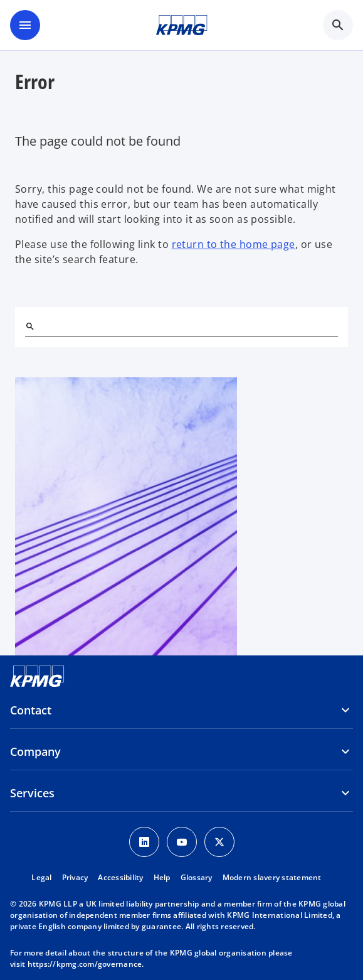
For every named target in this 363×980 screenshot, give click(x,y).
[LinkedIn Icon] (144, 842)
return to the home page (234, 244)
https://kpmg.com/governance (85, 964)
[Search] (30, 326)
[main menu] (25, 25)
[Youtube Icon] (182, 842)
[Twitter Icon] (219, 842)
